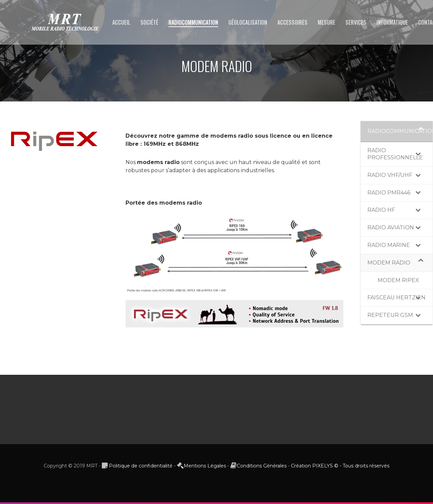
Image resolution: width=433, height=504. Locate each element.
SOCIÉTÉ (149, 22)
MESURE (326, 22)
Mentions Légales (205, 467)
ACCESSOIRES (292, 22)
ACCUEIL (121, 22)
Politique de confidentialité (141, 467)
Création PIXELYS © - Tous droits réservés (340, 467)
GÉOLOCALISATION (248, 22)
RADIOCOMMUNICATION (193, 22)
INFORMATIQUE (392, 22)
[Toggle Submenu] (421, 131)
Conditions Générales (262, 467)
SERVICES (356, 22)
